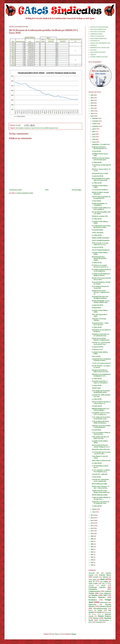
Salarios (96, 618)
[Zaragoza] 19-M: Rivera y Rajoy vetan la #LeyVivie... (101, 371)
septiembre (96, 126)
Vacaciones (99, 622)
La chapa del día (97, 385)
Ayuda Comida (93, 584)
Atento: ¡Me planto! (98, 233)
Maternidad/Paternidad (100, 609)
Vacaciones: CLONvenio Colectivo (99, 320)
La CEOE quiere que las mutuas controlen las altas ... (101, 453)
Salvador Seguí (96, 388)
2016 (92, 518)
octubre (95, 124)
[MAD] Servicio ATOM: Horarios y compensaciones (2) (101, 292)
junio (94, 134)
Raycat (57, 634)
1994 (92, 565)
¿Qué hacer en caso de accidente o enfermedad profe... (101, 426)
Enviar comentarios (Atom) (25, 193)
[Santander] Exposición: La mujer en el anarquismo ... (100, 382)
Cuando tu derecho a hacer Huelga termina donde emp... (101, 491)
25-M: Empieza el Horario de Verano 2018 (100, 287)
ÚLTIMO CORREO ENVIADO (99, 57)
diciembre (95, 118)
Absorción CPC (94, 573)
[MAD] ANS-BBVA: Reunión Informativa (100, 193)
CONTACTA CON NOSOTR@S (99, 27)
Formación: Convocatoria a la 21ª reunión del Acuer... (101, 335)
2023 (92, 103)
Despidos (21, 128)
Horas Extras (41, 128)
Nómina (100, 610)
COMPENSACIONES (96, 34)
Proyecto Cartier (97, 614)
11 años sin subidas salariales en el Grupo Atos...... (101, 498)
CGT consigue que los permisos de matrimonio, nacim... (101, 391)
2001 (92, 557)
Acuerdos (96, 577)
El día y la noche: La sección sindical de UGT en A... (100, 244)
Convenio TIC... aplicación (100, 474)
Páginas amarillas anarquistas (101, 238)
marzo (94, 142)
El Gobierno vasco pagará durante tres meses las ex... (100, 266)
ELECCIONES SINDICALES (98, 38)
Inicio (47, 190)
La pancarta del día (98, 176)
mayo (94, 137)
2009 (92, 536)
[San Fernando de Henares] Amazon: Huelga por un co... (101, 446)
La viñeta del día (97, 162)
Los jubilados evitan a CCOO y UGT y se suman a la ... (101, 414)
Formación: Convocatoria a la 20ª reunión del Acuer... (101, 502)
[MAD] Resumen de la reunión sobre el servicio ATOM (101, 179)
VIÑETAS (93, 55)
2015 (92, 520)
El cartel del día (97, 430)
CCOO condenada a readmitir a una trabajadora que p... (101, 471)
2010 (92, 534)
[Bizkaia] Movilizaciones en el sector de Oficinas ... (100, 409)
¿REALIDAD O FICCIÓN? (98, 52)
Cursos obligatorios (105, 593)
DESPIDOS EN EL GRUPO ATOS (100, 48)
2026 (92, 95)
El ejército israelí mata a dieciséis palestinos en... (100, 148)
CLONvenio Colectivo (97, 587)
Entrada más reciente (16, 190)
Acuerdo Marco (105, 575)
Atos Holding (104, 582)
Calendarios (93, 589)
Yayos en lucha (96, 356)
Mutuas (91, 610)
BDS (103, 584)
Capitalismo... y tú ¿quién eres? (101, 144)
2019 (92, 113)
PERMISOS (94, 45)
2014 (92, 523)
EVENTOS (93, 50)
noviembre (95, 121)
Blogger (74, 634)
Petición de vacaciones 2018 (100, 216)
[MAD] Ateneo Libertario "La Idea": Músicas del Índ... (101, 487)
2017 (92, 515)
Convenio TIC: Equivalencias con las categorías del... (100, 480)
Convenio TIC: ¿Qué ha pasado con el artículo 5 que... (101, 343)
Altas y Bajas (92, 580)
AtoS (17, 128)
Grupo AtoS (34, 128)
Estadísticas (27, 128)
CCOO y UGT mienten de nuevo (101, 363)
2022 (92, 106)
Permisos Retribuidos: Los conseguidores (100, 204)
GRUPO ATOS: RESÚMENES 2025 (100, 43)
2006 (92, 544)
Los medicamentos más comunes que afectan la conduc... (101, 226)
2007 (92, 541)
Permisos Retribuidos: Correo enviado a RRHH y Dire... (101, 302)
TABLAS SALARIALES (97, 36)
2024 (92, 100)
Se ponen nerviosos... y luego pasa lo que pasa (100, 324)
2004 (92, 549)
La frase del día (96, 151)
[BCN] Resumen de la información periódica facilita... (99, 258)
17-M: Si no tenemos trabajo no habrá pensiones (101, 433)
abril (94, 139)
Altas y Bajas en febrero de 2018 (101, 460)
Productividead (96, 308)
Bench (103, 585)
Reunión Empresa (104, 616)
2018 (92, 116)
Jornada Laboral (105, 606)
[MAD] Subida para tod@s (100, 495)
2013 (92, 526)
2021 (92, 108)
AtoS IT (92, 581)
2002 (92, 555)
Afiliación (105, 577)
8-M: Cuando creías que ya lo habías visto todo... (100, 437)
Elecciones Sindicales (97, 597)
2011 (92, 531)
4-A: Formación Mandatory (100, 190)
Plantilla (99, 612)
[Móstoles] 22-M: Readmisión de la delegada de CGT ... (101, 375)
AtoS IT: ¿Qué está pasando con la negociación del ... (101, 197)
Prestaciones (108, 612)
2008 (92, 539)
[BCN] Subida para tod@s (100, 484)
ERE (105, 595)
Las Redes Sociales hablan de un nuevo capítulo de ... (101, 209)
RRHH (47, 128)
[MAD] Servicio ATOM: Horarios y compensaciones (101, 339)
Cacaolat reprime (97, 406)
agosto (94, 129)
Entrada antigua (77, 190)
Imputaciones (92, 605)
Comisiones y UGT (97, 349)
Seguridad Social (54, 128)
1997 (92, 562)
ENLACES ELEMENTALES (98, 29)
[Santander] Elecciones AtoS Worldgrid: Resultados (100, 297)
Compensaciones (94, 591)
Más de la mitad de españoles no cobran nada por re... (101, 403)
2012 (92, 528)
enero (94, 512)
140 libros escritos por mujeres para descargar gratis (101, 159)
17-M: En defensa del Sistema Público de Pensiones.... (100, 422)
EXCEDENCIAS (95, 41)
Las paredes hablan (98, 230)
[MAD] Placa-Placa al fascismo (101, 449)
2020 (92, 111)
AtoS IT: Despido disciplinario (101, 240)
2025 (92, 98)
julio (94, 132)
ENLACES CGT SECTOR (98, 32)
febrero (95, 509)
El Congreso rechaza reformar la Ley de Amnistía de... (101, 270)
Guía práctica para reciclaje (100, 173)
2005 (92, 547)
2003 (92, 552)
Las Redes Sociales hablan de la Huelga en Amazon (101, 275)
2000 (92, 560)
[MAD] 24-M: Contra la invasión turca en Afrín (101, 279)
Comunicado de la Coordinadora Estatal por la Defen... (101, 360)
